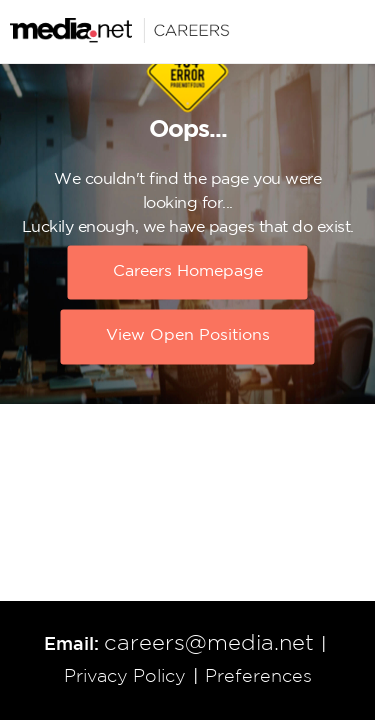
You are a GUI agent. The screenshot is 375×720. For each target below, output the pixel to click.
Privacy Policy (125, 677)
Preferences (258, 677)
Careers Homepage (188, 272)
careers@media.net (209, 644)
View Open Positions (188, 336)
